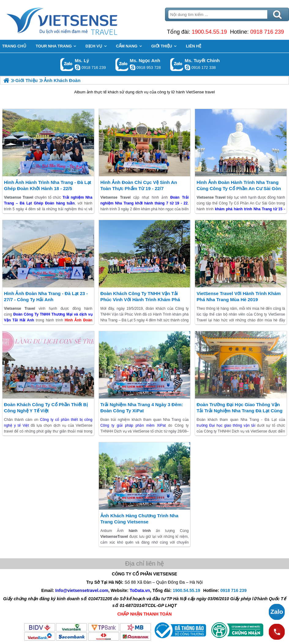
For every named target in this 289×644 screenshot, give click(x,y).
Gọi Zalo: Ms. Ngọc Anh (122, 64)
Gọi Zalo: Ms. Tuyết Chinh (177, 64)
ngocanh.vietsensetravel (133, 67)
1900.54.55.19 (209, 32)
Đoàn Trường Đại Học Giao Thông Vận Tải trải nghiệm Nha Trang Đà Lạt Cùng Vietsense (239, 411)
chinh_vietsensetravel (187, 67)
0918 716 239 (267, 32)
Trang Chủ (77, 20)
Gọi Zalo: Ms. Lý (67, 64)
